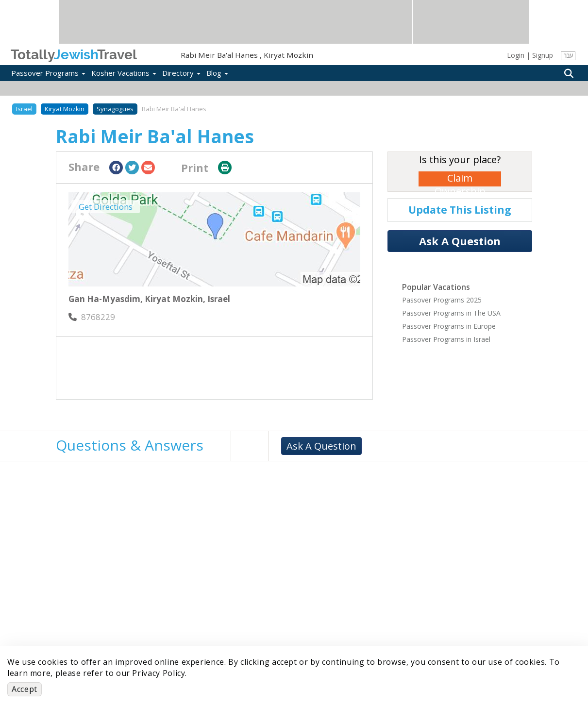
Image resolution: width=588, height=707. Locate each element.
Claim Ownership (460, 179)
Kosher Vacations (124, 73)
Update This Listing (460, 210)
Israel (24, 109)
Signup (543, 55)
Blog (217, 73)
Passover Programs (48, 73)
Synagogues (115, 109)
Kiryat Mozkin (65, 109)
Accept (25, 689)
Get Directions (106, 207)
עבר (568, 56)
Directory (181, 73)
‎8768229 (92, 317)
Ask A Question (460, 241)
